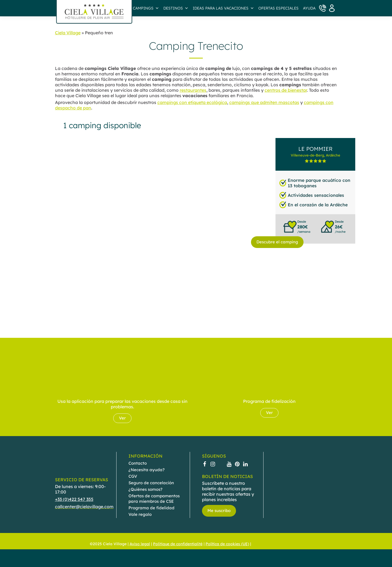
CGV (133, 476)
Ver (122, 418)
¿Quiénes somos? (146, 489)
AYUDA (309, 8)
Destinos (176, 8)
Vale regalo (140, 514)
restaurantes (193, 90)
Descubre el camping (277, 242)
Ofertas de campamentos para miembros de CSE (154, 499)
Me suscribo (219, 511)
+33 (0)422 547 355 (74, 499)
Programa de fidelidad (151, 508)
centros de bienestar (286, 90)
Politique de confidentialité (178, 544)
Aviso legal (140, 544)
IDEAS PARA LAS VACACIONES (223, 8)
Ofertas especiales (278, 8)
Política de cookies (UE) (227, 544)
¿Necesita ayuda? (147, 470)
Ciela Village (68, 33)
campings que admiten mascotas (264, 102)
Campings (146, 8)
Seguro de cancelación (151, 483)
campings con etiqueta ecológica (192, 102)
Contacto (138, 463)
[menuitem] (257, 544)
